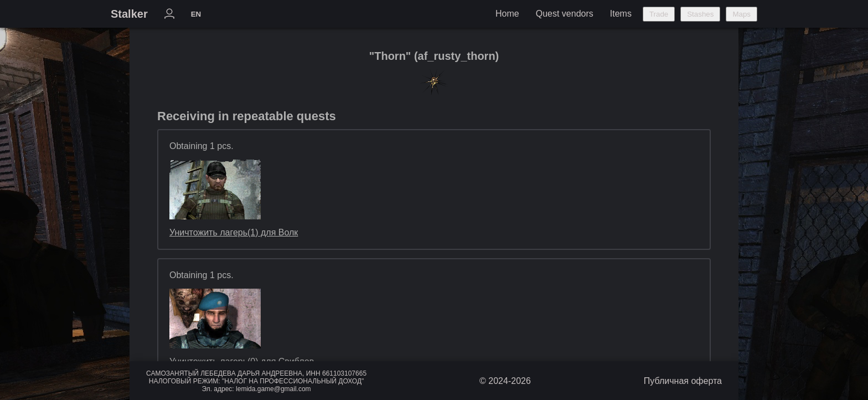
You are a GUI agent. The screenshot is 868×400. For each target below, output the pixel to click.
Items (621, 14)
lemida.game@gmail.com (273, 389)
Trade (659, 14)
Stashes (700, 14)
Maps (742, 14)
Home (507, 14)
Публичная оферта (683, 381)
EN (196, 14)
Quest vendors (565, 14)
